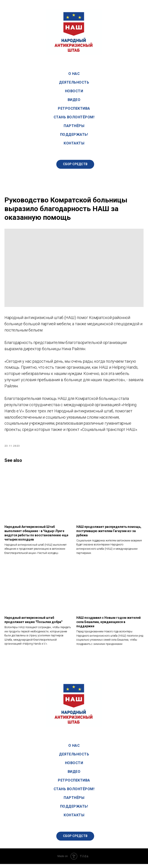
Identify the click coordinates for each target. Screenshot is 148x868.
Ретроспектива (74, 108)
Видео (74, 100)
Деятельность (74, 82)
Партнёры (74, 126)
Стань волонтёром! (74, 117)
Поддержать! (74, 135)
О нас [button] (74, 74)
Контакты (74, 143)
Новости (74, 91)
